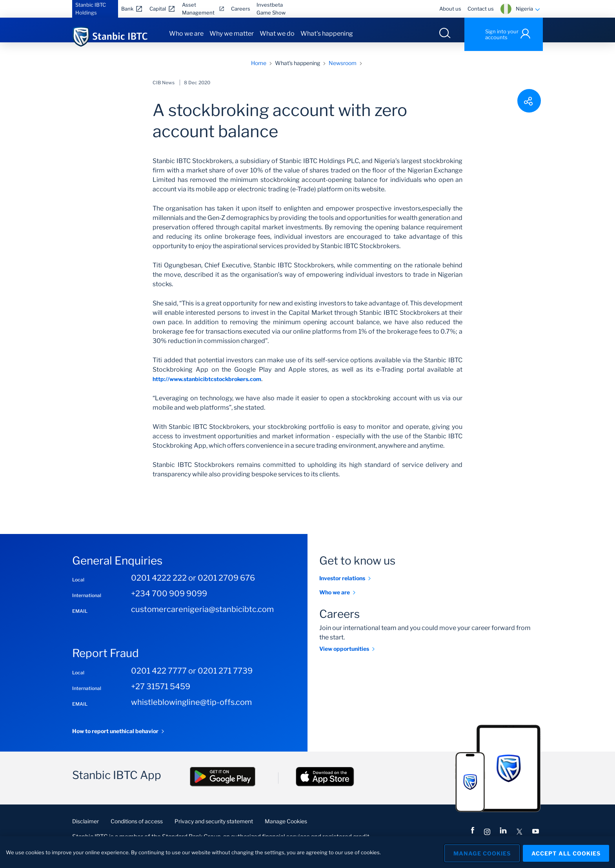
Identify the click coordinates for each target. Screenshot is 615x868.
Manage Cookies (286, 830)
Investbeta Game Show (271, 9)
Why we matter (232, 34)
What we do (277, 34)
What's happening (327, 34)
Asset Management (198, 9)
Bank (127, 9)
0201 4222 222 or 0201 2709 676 (193, 587)
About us (450, 9)
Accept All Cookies (566, 852)
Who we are (186, 34)
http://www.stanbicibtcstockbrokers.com (207, 388)
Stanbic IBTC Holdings (91, 9)
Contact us (481, 9)
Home (259, 72)
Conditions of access (137, 830)
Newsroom (343, 72)
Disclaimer (86, 830)
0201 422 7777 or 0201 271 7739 (192, 679)
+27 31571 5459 (161, 695)
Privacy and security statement (214, 830)
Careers (241, 9)
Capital (158, 9)
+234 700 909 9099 (169, 602)
